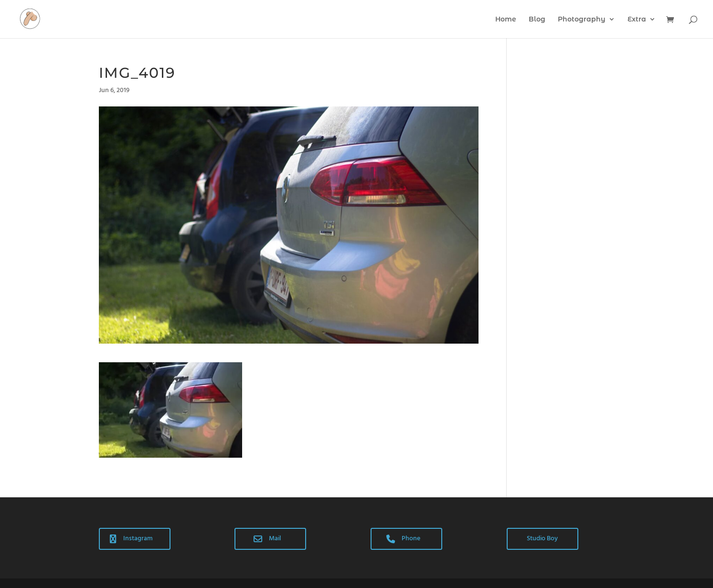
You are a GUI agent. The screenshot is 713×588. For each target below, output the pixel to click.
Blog (537, 20)
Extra (637, 20)
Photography (582, 20)
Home (506, 20)
